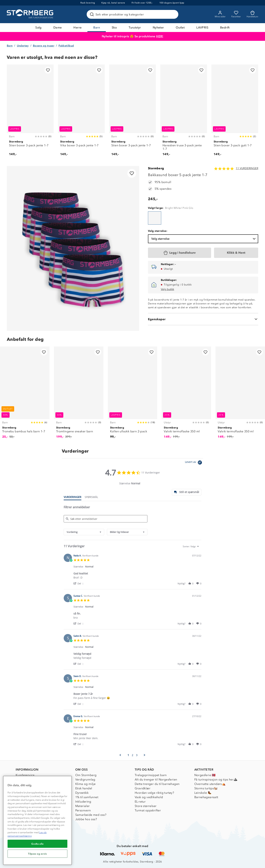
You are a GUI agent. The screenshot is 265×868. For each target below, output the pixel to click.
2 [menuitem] (132, 755)
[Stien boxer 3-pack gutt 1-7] (235, 112)
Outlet (180, 27)
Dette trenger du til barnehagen (157, 784)
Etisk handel (84, 788)
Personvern (83, 810)
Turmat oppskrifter (148, 810)
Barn (97, 27)
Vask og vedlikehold (149, 797)
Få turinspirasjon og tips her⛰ (216, 779)
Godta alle (37, 844)
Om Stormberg (86, 775)
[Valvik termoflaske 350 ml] (186, 395)
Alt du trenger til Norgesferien (156, 779)
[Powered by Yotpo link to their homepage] (194, 463)
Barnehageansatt (206, 797)
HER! (160, 36)
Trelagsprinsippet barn (151, 775)
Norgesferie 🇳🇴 (205, 775)
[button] (79, 583)
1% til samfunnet (87, 797)
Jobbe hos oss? (86, 819)
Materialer (83, 806)
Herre (77, 27)
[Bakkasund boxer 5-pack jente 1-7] (155, 218)
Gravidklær (143, 788)
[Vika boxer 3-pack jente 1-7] (81, 112)
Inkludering (83, 802)
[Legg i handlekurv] (180, 253)
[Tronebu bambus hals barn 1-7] (25, 395)
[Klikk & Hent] (236, 253)
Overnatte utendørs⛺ (210, 784)
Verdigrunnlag (85, 779)
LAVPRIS (202, 27)
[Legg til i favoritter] (48, 70)
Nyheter (158, 27)
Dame (58, 27)
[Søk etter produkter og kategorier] (133, 14)
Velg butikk (167, 289)
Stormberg (156, 168)
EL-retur (140, 802)
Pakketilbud (66, 46)
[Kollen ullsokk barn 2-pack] (133, 395)
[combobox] (84, 532)
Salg (38, 27)
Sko (114, 27)
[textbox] (200, 548)
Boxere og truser (44, 46)
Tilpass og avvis (37, 854)
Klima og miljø (85, 784)
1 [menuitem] (128, 755)
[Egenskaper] (203, 319)
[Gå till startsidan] (31, 14)
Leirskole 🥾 (203, 793)
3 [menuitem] (137, 755)
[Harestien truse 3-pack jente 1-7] (184, 112)
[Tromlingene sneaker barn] (79, 395)
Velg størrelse (204, 239)
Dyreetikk (82, 793)
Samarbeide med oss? (91, 815)
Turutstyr (135, 27)
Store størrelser (146, 806)
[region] (37, 820)
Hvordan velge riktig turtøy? (154, 793)
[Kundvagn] (252, 14)
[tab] (187, 492)
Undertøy (23, 46)
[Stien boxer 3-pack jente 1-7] (30, 112)
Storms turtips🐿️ (206, 788)
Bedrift (225, 27)
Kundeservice (25, 775)
